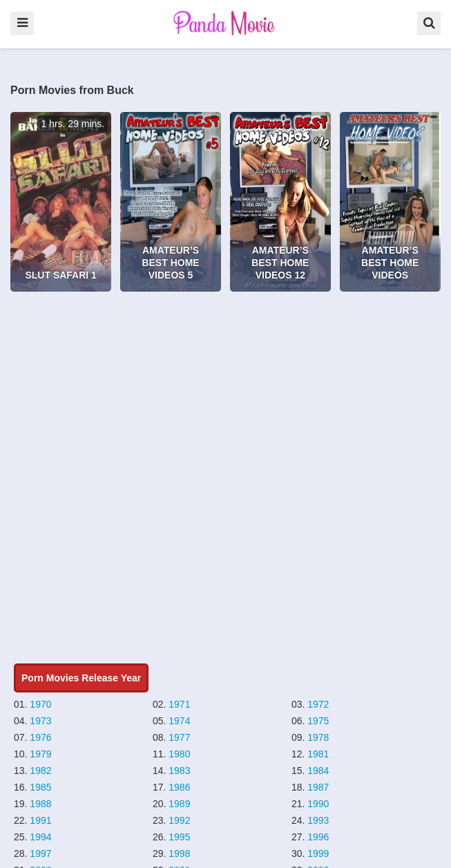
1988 (40, 804)
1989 (179, 804)
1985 (40, 787)
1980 (179, 754)
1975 (318, 721)
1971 (179, 704)
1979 (40, 754)
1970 (40, 704)
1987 (318, 787)
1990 (318, 804)
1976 (40, 737)
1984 (318, 771)
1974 (179, 721)
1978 (318, 737)
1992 (179, 820)
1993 (318, 820)
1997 (40, 853)
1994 (40, 837)
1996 (318, 837)
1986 (179, 787)
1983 (179, 771)
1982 (40, 771)
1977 (179, 737)
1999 (318, 853)
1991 (40, 820)
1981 (318, 754)
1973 (40, 721)
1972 (318, 704)
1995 (179, 837)
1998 (179, 853)
